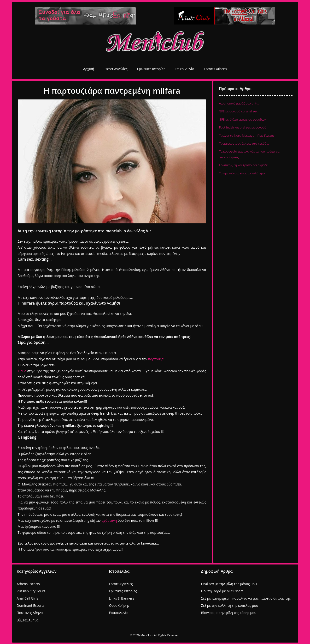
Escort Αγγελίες (115, 69)
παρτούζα (156, 359)
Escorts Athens (215, 69)
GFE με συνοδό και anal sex (238, 111)
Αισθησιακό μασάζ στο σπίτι (239, 103)
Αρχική (89, 69)
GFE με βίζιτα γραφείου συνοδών (243, 119)
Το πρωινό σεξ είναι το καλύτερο (242, 173)
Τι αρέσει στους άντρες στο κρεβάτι (244, 143)
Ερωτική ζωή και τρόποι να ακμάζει (244, 165)
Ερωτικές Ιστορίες (151, 69)
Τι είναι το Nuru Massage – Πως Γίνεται (247, 135)
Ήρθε (22, 371)
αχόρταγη (109, 520)
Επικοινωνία (184, 69)
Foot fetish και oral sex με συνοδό (243, 127)
